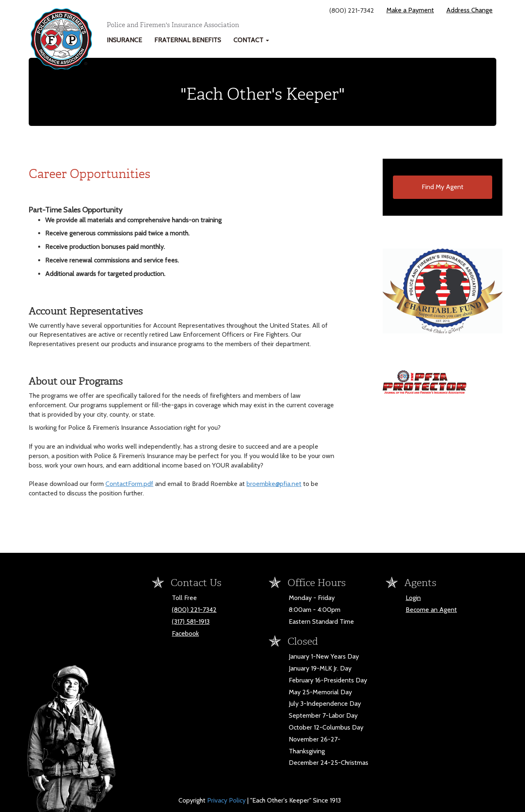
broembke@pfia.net (274, 484)
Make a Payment (410, 10)
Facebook (185, 633)
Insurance (124, 40)
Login (413, 598)
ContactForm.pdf (129, 484)
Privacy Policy (227, 800)
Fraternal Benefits (188, 40)
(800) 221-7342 (194, 610)
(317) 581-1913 (191, 622)
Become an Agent (431, 610)
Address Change (469, 10)
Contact (251, 40)
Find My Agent (443, 187)
